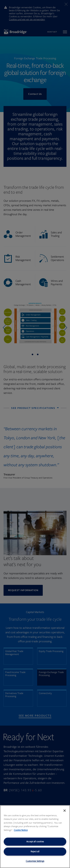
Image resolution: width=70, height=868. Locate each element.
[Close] (65, 811)
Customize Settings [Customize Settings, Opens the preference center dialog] (35, 861)
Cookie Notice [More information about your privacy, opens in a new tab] (21, 830)
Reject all (35, 851)
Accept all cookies (35, 842)
